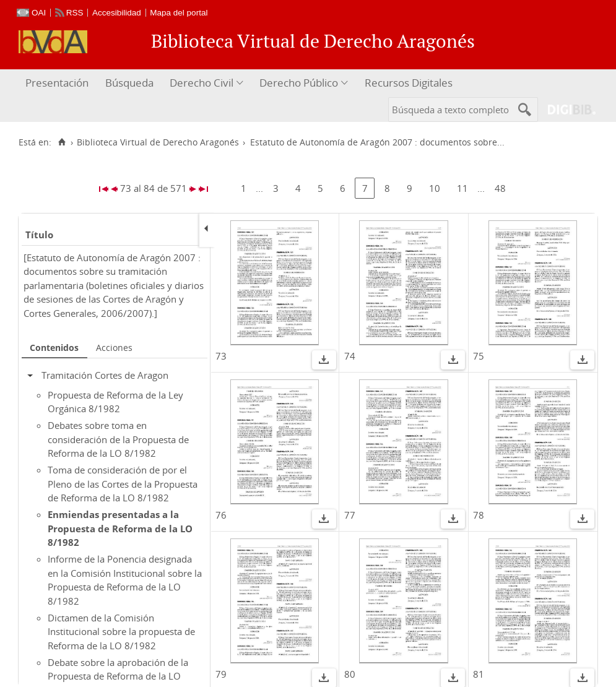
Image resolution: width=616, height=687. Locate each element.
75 (479, 356)
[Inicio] (62, 142)
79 (221, 674)
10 (435, 188)
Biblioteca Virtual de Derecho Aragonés (158, 142)
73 (221, 356)
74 (350, 356)
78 (479, 515)
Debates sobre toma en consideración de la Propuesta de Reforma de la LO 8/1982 (118, 439)
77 (350, 515)
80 (350, 674)
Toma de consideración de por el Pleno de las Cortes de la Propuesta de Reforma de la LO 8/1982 (123, 484)
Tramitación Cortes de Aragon (105, 375)
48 (500, 188)
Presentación (57, 83)
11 (462, 188)
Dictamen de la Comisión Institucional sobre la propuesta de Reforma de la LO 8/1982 (121, 632)
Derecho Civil (202, 83)
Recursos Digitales (409, 83)
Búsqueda (129, 83)
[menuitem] (59, 83)
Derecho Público (299, 83)
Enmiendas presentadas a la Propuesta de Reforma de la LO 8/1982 (120, 528)
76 (221, 515)
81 (479, 674)
